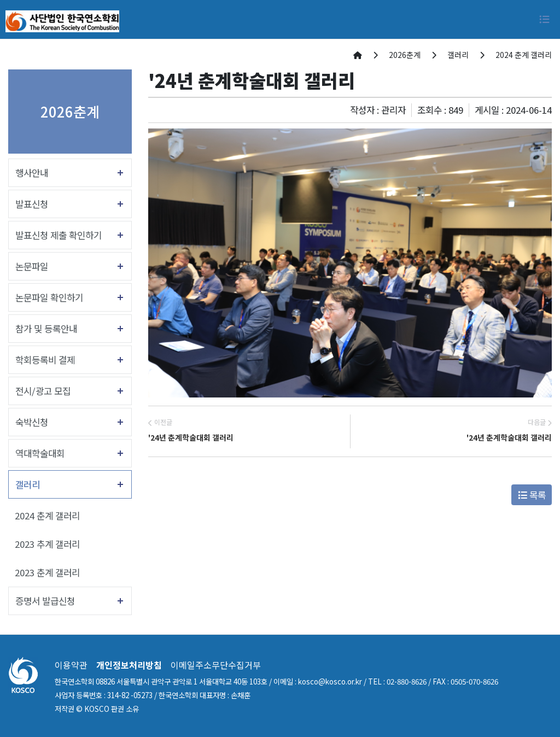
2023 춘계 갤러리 (47, 572)
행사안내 (32, 173)
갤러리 (28, 484)
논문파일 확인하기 (49, 297)
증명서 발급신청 (45, 601)
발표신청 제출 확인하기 (59, 235)
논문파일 (32, 266)
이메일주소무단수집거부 (216, 665)
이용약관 (71, 665)
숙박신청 (32, 422)
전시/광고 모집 (43, 391)
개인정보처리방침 (129, 665)
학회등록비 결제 (45, 360)
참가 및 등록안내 (46, 329)
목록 (532, 495)
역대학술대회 (40, 453)
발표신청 (32, 204)
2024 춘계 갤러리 (47, 516)
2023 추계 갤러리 (47, 544)
